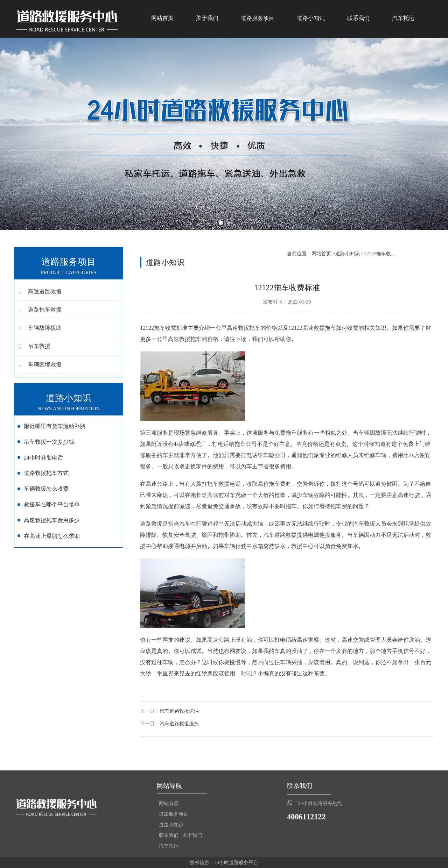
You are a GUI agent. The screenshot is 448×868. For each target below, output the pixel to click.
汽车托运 (403, 18)
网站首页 (162, 18)
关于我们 (207, 18)
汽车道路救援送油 (179, 711)
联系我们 (358, 18)
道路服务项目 (258, 18)
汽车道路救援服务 (179, 724)
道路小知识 (311, 18)
